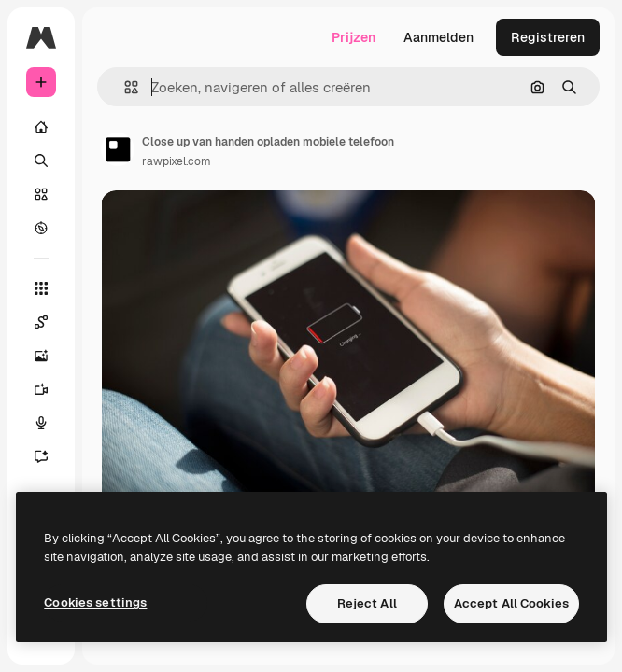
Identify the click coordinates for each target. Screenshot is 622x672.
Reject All (367, 603)
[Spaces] (50, 322)
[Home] (41, 127)
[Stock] (41, 194)
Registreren (548, 37)
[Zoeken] (41, 161)
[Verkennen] (41, 228)
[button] (124, 87)
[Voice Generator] (50, 423)
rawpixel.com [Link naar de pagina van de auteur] (177, 161)
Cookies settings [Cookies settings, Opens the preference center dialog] (95, 602)
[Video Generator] (50, 389)
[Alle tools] (41, 288)
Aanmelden (438, 37)
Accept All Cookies (511, 603)
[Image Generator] (50, 356)
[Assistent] (50, 456)
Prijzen (353, 37)
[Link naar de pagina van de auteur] (118, 149)
